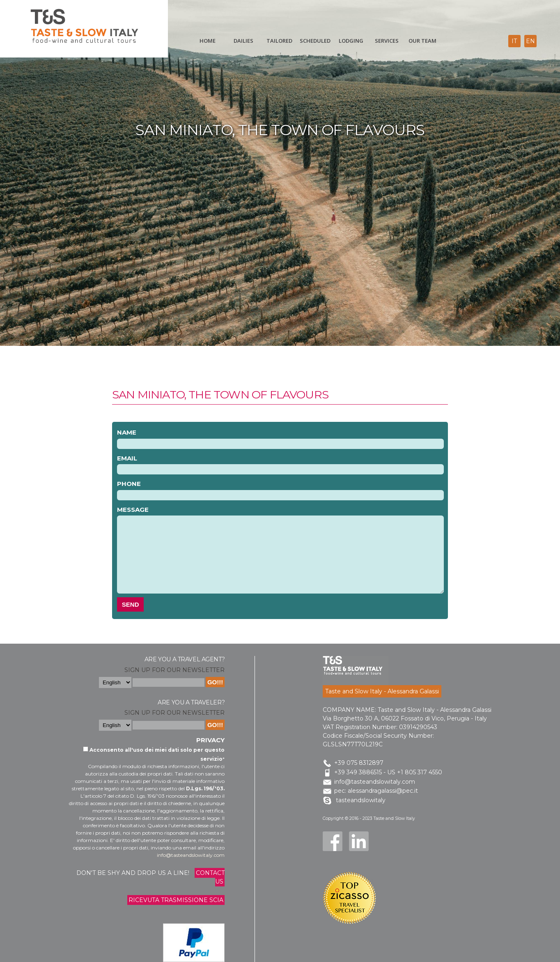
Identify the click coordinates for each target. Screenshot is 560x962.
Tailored (279, 41)
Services (387, 41)
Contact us (210, 877)
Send (131, 604)
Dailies (243, 41)
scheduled (315, 41)
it (514, 41)
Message (133, 510)
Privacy (210, 740)
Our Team (422, 41)
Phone (129, 484)
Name (127, 432)
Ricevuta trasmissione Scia (176, 900)
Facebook (333, 841)
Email (127, 458)
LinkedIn (359, 841)
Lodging (351, 41)
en (530, 41)
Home (208, 41)
